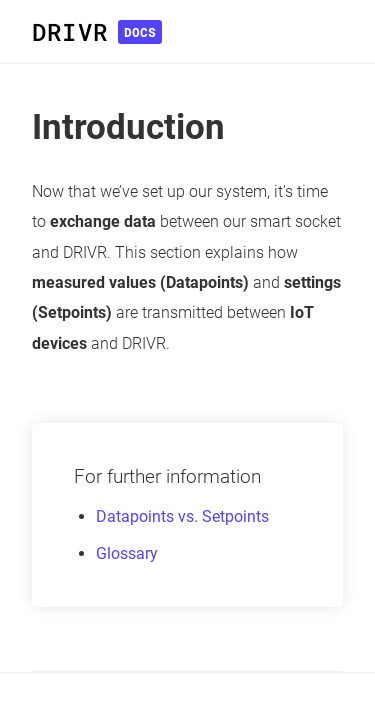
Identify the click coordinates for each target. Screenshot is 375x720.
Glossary (127, 553)
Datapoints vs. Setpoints (182, 516)
